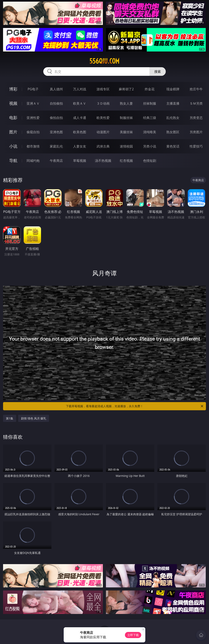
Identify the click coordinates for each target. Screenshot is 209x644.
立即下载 (133, 635)
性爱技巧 (196, 146)
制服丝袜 (126, 118)
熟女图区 (173, 132)
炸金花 (150, 89)
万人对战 (80, 89)
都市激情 (33, 146)
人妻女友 (80, 146)
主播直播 (173, 103)
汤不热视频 (103, 161)
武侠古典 (103, 146)
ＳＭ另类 (196, 103)
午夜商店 (56, 161)
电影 (13, 118)
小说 (13, 146)
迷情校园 (126, 146)
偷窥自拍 (33, 132)
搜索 (158, 72)
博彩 (13, 89)
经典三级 (150, 118)
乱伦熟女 (173, 118)
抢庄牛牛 (196, 89)
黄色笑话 (173, 146)
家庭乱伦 (56, 146)
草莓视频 (80, 161)
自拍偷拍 (56, 103)
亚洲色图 (56, 132)
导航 (13, 160)
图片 (13, 132)
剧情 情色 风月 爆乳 (34, 418)
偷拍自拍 (56, 118)
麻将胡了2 (126, 89)
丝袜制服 (150, 103)
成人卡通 (80, 118)
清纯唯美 (150, 132)
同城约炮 (33, 161)
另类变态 (196, 118)
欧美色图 (80, 132)
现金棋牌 (173, 89)
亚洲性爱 (33, 118)
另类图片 (196, 132)
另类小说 (150, 146)
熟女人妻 (126, 103)
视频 (13, 103)
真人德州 (56, 89)
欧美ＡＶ (80, 103)
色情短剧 (150, 161)
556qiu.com (104, 61)
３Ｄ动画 (103, 103)
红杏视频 (126, 161)
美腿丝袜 (126, 132)
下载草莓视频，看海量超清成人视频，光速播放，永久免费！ (135, 406)
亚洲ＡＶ (33, 103)
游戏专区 (103, 89)
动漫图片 (103, 132)
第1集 (10, 418)
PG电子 (33, 89)
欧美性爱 (103, 118)
